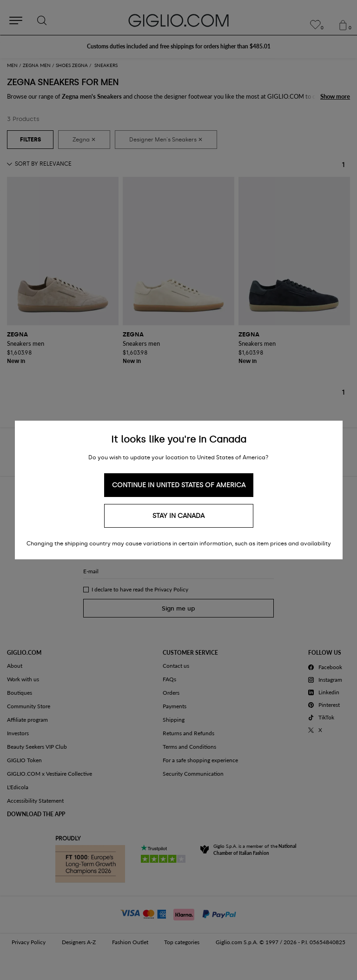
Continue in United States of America (179, 485)
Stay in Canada (178, 516)
